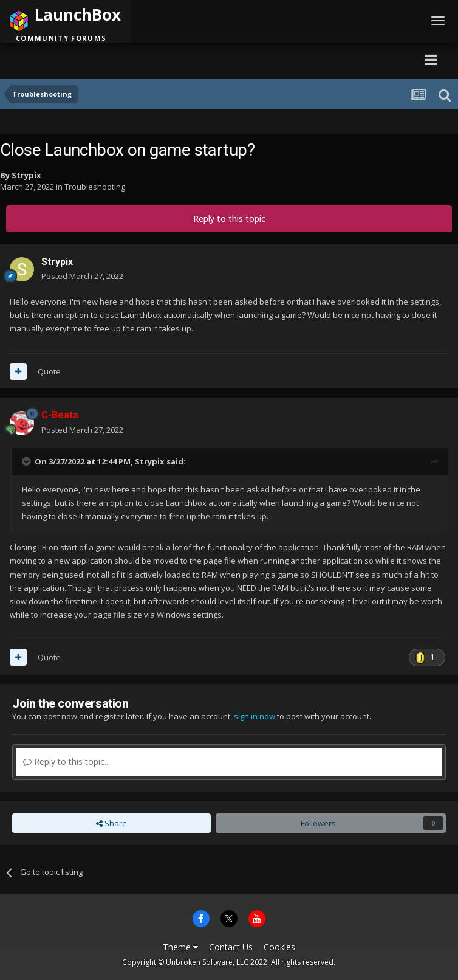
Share (111, 823)
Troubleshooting (95, 187)
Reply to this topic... (67, 761)
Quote (49, 371)
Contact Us (231, 947)
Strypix (26, 175)
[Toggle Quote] (27, 461)
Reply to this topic (229, 219)
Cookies (279, 947)
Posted (82, 276)
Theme (180, 947)
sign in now (255, 716)
